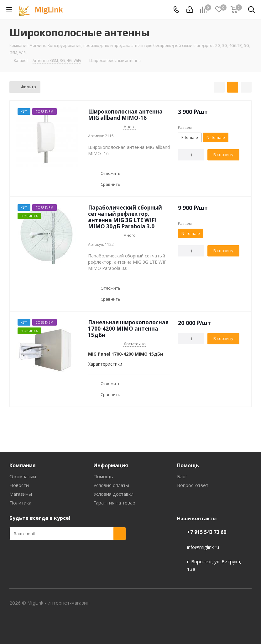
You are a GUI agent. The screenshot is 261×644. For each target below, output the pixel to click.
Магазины (21, 494)
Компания (23, 465)
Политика (20, 503)
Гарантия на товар (114, 503)
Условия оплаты (111, 485)
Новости (19, 485)
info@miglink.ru (203, 547)
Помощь (103, 476)
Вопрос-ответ (193, 485)
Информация (111, 465)
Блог (182, 476)
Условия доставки (113, 494)
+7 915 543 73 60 (207, 532)
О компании (23, 476)
